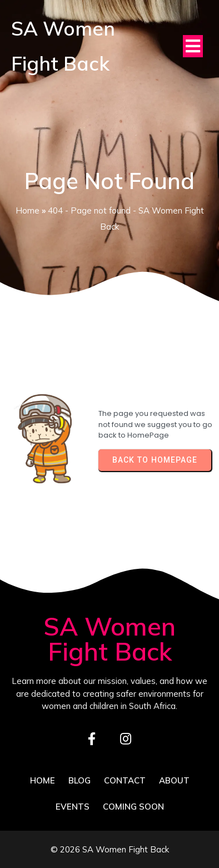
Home (28, 210)
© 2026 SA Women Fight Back (110, 849)
